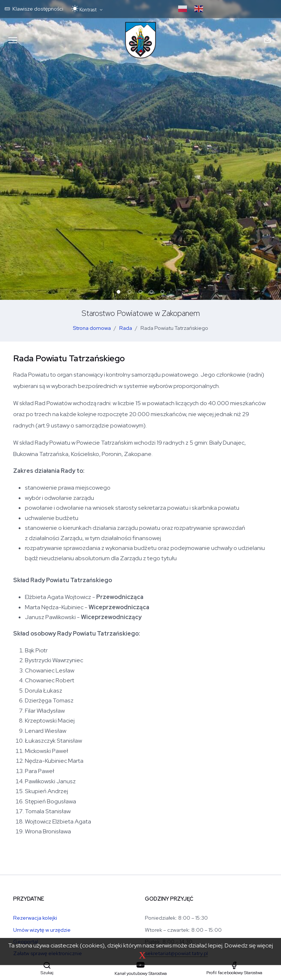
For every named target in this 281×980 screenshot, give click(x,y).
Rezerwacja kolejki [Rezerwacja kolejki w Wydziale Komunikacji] (35, 918)
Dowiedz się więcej (249, 945)
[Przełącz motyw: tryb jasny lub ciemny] (87, 9)
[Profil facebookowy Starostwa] (234, 969)
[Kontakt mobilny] (268, 40)
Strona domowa (92, 328)
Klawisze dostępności (34, 9)
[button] (47, 969)
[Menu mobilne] (13, 40)
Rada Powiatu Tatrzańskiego (174, 328)
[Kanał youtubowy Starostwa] (140, 969)
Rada (126, 328)
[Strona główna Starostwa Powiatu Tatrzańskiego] (140, 40)
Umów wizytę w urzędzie (42, 930)
